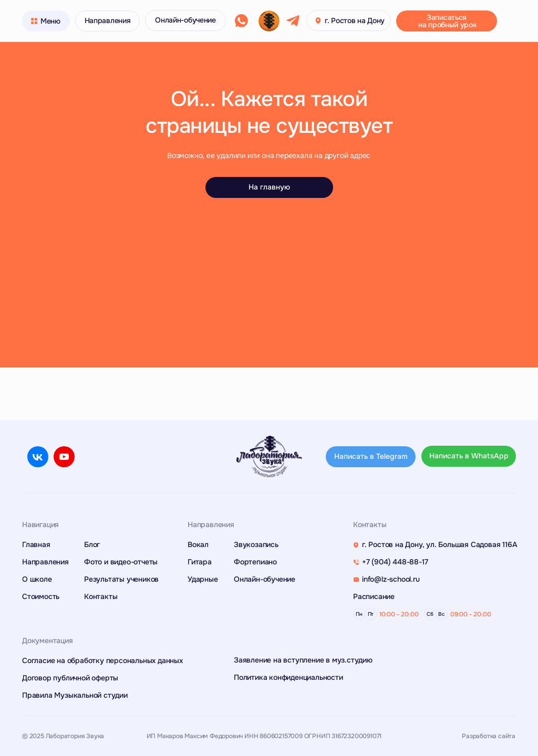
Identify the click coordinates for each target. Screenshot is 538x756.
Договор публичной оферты (70, 678)
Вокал (198, 544)
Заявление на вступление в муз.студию (303, 660)
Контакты (101, 596)
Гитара (200, 562)
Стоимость (41, 596)
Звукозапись (256, 544)
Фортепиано (255, 562)
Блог (92, 544)
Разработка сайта (489, 736)
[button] (447, 21)
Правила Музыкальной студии (75, 695)
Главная (36, 544)
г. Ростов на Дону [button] (355, 20)
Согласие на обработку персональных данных (102, 660)
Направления (45, 562)
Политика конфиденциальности (288, 677)
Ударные (203, 579)
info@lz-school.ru (391, 579)
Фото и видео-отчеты (121, 562)
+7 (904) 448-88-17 (395, 562)
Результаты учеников (121, 579)
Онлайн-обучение (265, 579)
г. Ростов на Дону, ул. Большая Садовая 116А (439, 544)
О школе (37, 579)
